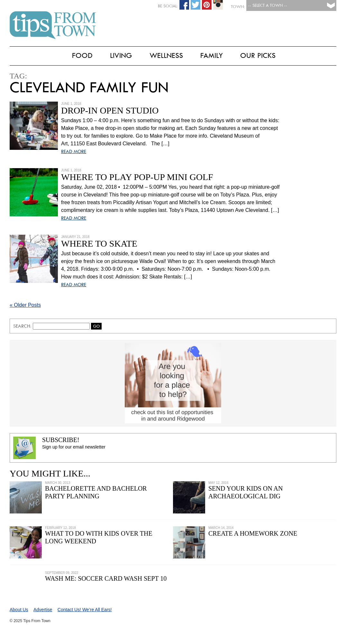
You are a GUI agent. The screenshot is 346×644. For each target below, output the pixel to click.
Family (212, 55)
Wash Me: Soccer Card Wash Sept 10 (106, 578)
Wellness (166, 55)
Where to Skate (99, 244)
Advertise (43, 610)
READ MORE (74, 151)
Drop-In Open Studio (110, 110)
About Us (19, 610)
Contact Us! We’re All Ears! (85, 610)
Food (82, 55)
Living (121, 55)
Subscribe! (61, 440)
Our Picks (258, 55)
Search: (23, 326)
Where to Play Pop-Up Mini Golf (137, 177)
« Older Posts (25, 305)
